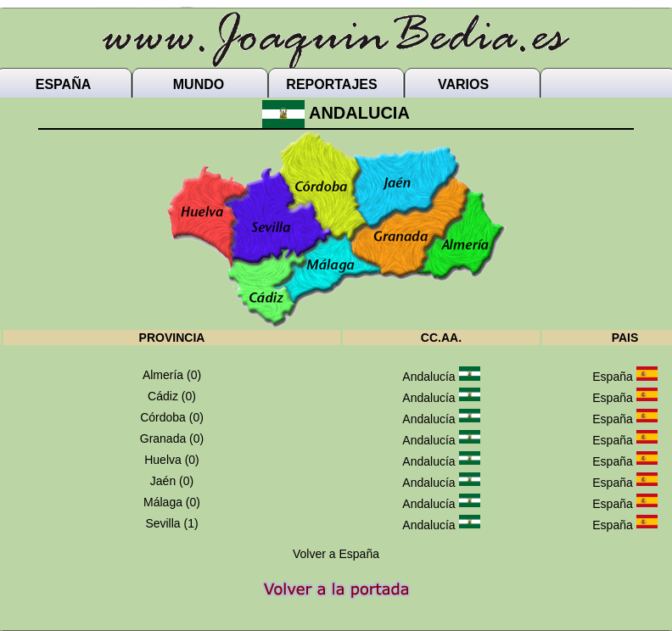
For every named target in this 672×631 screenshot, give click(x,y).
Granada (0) (172, 438)
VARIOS (463, 84)
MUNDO (199, 84)
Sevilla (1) (171, 523)
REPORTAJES (331, 84)
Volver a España (336, 554)
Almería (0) (172, 375)
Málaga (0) (172, 502)
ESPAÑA (64, 84)
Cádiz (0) (172, 396)
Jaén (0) (172, 481)
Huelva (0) (172, 460)
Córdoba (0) (172, 417)
